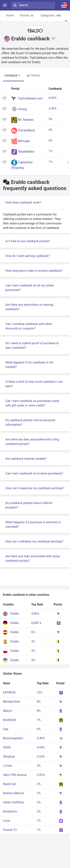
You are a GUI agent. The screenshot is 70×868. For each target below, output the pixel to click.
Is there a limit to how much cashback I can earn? (34, 384)
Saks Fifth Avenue (15, 775)
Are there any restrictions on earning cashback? (29, 307)
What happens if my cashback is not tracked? (29, 365)
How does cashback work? (23, 202)
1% (50, 151)
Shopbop (9, 757)
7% (39, 720)
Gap (6, 729)
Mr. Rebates (26, 120)
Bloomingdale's (13, 738)
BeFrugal (24, 141)
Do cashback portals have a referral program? (29, 505)
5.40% (53, 108)
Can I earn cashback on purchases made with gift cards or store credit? (32, 403)
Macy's (8, 711)
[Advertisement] (35, 577)
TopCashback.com (30, 98)
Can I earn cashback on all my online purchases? (30, 288)
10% (40, 692)
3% (33, 641)
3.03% (41, 757)
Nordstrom (10, 811)
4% (50, 130)
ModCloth (10, 720)
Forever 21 (10, 830)
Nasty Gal (9, 784)
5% (50, 119)
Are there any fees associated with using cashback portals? (32, 442)
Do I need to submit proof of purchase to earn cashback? (32, 345)
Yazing (22, 109)
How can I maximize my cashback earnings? (35, 488)
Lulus (7, 821)
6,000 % (36, 623)
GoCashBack (26, 130)
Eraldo (15, 614)
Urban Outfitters (14, 802)
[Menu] (5, 5)
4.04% (41, 747)
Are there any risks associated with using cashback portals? (32, 558)
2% (39, 784)
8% (39, 702)
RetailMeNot (26, 152)
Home (10, 15)
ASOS (7, 747)
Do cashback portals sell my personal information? (30, 422)
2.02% (41, 775)
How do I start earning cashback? (28, 256)
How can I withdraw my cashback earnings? (34, 541)
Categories (51, 16)
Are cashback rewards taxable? (26, 459)
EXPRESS (9, 692)
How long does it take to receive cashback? (34, 271)
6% (33, 632)
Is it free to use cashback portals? (28, 241)
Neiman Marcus (14, 793)
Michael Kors (12, 702)
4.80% (35, 614)
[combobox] (32, 5)
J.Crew (8, 766)
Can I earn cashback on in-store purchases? (34, 473)
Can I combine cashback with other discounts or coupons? (29, 326)
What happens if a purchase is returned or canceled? (33, 524)
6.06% (53, 98)
